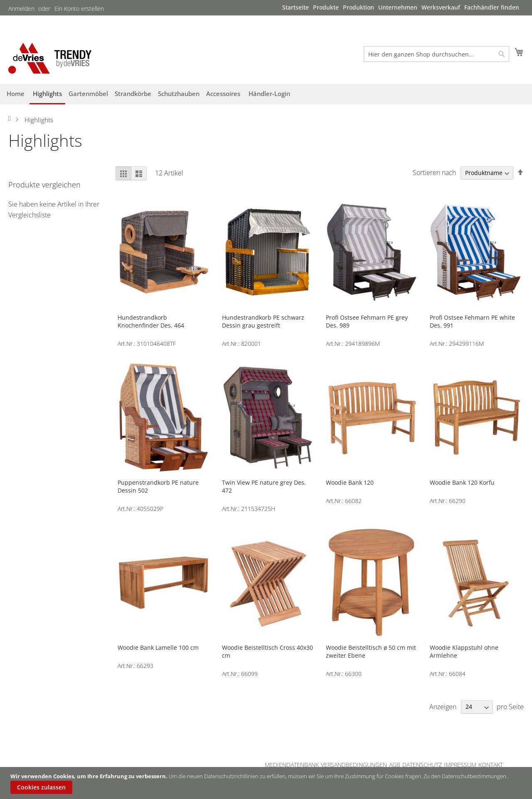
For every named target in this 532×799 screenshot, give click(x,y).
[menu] (401, 7)
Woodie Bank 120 (350, 482)
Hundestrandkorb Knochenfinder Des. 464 (151, 321)
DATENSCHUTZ (422, 765)
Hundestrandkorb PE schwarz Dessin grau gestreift (263, 321)
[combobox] (436, 54)
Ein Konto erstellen (79, 9)
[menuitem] (296, 7)
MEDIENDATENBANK (292, 765)
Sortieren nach (434, 173)
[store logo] (50, 58)
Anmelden (21, 9)
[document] (267, 783)
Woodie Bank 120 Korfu (462, 482)
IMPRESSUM (460, 765)
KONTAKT (491, 765)
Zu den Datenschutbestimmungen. (465, 776)
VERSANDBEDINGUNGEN (354, 765)
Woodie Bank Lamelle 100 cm (158, 647)
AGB (395, 765)
